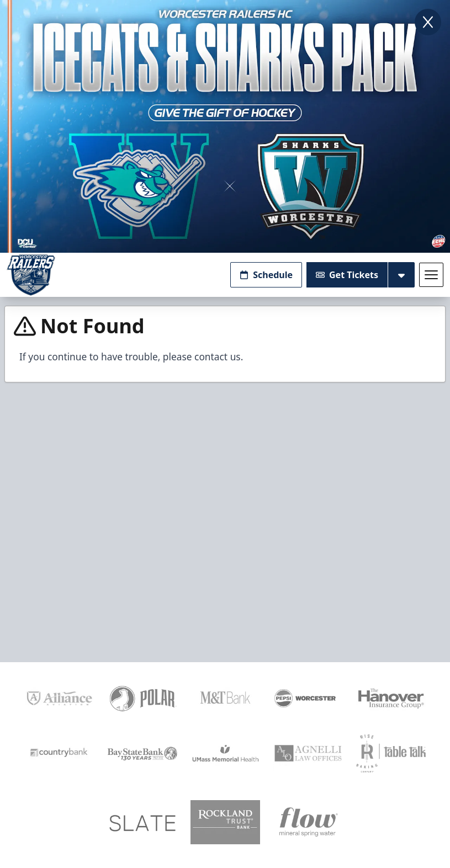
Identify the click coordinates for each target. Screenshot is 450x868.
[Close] (428, 22)
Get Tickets (347, 275)
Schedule (266, 275)
